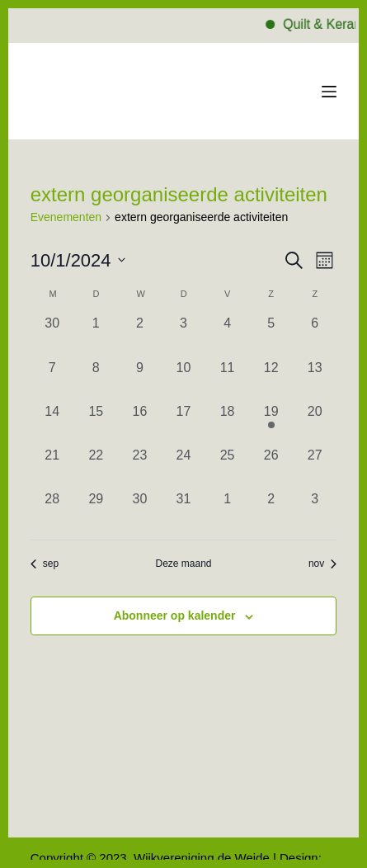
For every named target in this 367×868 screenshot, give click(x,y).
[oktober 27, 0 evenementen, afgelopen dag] (315, 467)
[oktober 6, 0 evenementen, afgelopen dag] (315, 335)
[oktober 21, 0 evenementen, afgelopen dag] (52, 467)
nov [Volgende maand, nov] (322, 564)
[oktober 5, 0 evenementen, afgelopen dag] (271, 335)
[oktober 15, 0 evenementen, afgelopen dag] (96, 424)
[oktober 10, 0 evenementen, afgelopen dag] (183, 380)
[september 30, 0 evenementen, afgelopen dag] (52, 335)
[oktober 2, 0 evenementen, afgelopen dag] (140, 335)
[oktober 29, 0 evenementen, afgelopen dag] (96, 511)
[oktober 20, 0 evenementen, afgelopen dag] (315, 424)
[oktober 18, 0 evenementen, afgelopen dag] (227, 424)
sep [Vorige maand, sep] (45, 564)
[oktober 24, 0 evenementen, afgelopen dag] (183, 467)
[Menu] (329, 92)
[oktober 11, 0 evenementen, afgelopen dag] (227, 380)
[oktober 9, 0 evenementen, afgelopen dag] (140, 380)
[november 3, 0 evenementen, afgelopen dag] (315, 511)
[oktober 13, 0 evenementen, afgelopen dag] (315, 380)
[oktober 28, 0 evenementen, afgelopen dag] (52, 511)
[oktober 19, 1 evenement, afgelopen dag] (271, 424)
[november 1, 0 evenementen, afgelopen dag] (227, 511)
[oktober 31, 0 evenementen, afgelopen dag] (183, 511)
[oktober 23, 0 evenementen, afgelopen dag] (140, 467)
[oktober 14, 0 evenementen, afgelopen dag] (52, 424)
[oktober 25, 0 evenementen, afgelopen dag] (227, 467)
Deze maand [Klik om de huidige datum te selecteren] (183, 564)
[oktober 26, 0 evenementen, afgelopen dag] (271, 467)
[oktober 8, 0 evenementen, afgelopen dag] (96, 380)
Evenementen (66, 217)
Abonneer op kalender (175, 616)
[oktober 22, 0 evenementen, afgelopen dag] (96, 467)
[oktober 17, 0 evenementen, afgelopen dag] (183, 424)
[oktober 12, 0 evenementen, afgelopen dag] (271, 380)
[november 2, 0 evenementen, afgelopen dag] (271, 511)
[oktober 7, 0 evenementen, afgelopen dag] (52, 380)
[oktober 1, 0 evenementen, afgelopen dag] (96, 335)
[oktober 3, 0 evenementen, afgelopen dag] (183, 335)
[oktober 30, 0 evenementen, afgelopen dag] (140, 511)
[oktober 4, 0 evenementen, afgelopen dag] (227, 335)
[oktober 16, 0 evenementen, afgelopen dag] (140, 424)
